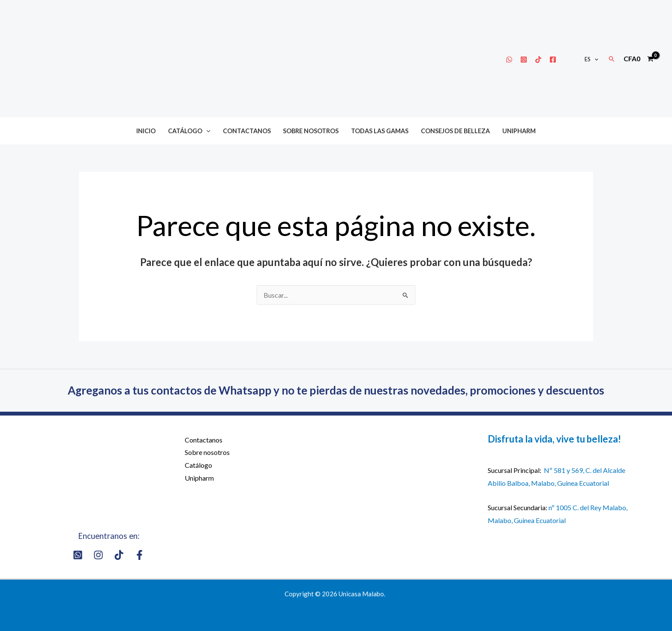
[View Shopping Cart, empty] (638, 59)
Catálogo (189, 131)
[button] (594, 59)
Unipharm (519, 131)
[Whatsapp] (509, 60)
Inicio (146, 131)
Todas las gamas (380, 131)
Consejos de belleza (455, 131)
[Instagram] (524, 60)
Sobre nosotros (311, 131)
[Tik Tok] (538, 60)
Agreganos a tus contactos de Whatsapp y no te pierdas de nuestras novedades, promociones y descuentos (336, 390)
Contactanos (247, 131)
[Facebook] (553, 60)
